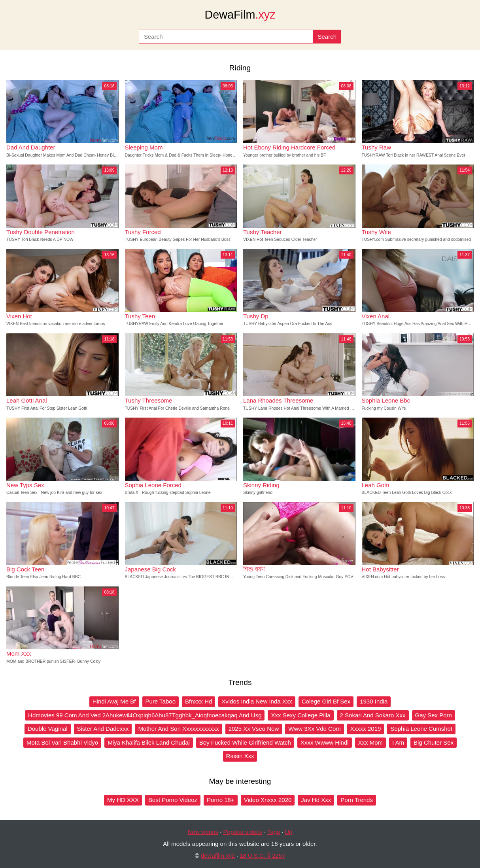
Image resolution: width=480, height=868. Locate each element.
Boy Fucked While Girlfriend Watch (245, 742)
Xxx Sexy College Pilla (300, 715)
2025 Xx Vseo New (254, 729)
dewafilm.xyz (218, 856)
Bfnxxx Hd (198, 701)
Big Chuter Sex (434, 742)
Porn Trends (357, 800)
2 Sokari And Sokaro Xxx (373, 715)
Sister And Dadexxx (103, 729)
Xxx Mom (371, 742)
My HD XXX (123, 800)
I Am (398, 742)
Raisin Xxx (240, 756)
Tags (274, 832)
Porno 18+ (221, 800)
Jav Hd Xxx (316, 800)
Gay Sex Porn (434, 715)
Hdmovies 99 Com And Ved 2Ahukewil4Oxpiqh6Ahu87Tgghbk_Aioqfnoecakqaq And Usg (145, 715)
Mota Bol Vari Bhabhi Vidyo (62, 742)
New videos (203, 832)
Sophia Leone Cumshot (421, 729)
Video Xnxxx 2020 (268, 800)
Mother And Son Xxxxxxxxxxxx (178, 729)
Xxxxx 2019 (366, 729)
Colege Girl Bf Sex (326, 701)
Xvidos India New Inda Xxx (257, 701)
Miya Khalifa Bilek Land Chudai (149, 742)
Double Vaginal (48, 729)
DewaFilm (240, 15)
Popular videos (243, 832)
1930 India (374, 701)
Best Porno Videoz (173, 800)
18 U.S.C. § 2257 (262, 856)
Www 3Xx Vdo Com (315, 729)
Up (288, 832)
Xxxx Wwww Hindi (325, 742)
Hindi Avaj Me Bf (114, 701)
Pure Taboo (161, 701)
